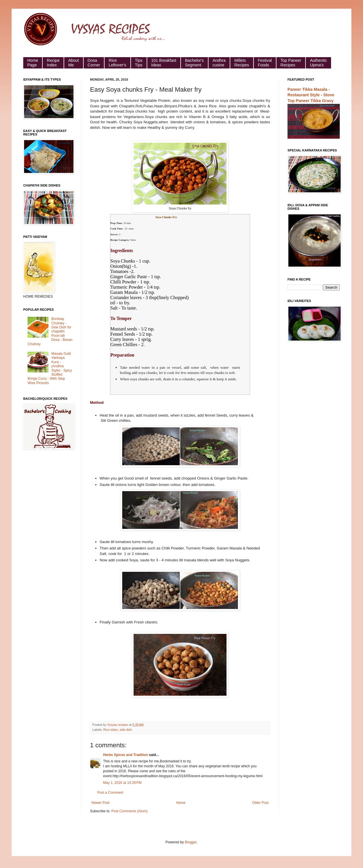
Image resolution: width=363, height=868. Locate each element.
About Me (74, 63)
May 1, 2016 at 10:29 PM (122, 783)
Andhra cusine (219, 63)
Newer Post (100, 803)
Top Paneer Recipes (291, 63)
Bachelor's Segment (194, 63)
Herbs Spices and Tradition (126, 755)
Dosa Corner (94, 63)
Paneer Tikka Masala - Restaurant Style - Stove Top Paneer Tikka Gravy (311, 95)
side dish (126, 730)
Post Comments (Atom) (129, 811)
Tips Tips (139, 63)
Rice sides (111, 730)
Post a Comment (110, 793)
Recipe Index (53, 63)
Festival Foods (265, 63)
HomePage (33, 63)
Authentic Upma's (318, 63)
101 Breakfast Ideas (164, 63)
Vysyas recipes (118, 725)
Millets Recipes (242, 63)
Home (181, 803)
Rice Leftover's (117, 63)
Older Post (260, 803)
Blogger (191, 842)
